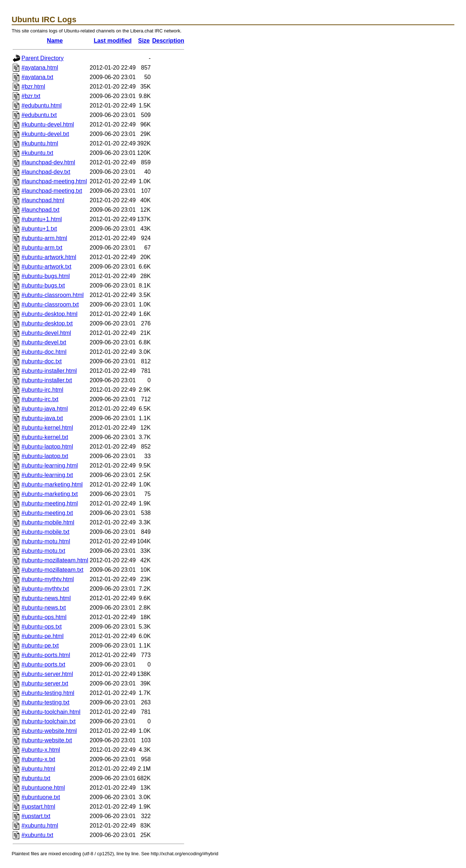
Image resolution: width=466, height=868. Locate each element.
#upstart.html (38, 807)
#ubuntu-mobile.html (48, 522)
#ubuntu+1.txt (39, 229)
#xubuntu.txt (37, 835)
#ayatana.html (40, 68)
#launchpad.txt (40, 210)
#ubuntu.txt (36, 778)
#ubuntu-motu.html (46, 541)
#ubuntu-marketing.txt (50, 494)
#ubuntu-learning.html (50, 466)
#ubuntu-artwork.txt (46, 267)
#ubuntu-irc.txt (40, 399)
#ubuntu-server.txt (45, 683)
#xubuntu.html (40, 826)
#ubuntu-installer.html (49, 371)
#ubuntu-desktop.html (50, 314)
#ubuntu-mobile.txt (46, 532)
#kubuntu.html (40, 143)
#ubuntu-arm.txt (42, 248)
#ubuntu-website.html (49, 731)
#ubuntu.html (38, 769)
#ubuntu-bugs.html (46, 276)
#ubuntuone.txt (41, 797)
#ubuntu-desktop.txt (47, 323)
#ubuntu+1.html (42, 219)
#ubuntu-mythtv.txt (45, 589)
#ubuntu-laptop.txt (45, 456)
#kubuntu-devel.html (48, 124)
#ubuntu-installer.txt (47, 380)
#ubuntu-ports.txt (43, 664)
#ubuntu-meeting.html (50, 503)
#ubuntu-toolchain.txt (49, 721)
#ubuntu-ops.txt (42, 627)
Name (55, 41)
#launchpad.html (43, 200)
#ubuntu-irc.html (42, 390)
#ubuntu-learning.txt (47, 475)
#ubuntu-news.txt (44, 608)
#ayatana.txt (37, 77)
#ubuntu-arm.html (44, 238)
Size (144, 41)
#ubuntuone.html (43, 788)
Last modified (112, 41)
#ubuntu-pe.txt (40, 646)
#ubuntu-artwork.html (49, 257)
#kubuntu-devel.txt (45, 134)
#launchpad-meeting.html (54, 181)
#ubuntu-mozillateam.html (55, 560)
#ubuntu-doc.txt (42, 361)
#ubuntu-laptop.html (47, 447)
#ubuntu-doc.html (44, 352)
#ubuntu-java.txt (42, 418)
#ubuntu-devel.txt (44, 342)
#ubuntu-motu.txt (43, 551)
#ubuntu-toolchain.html (51, 712)
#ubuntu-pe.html (43, 636)
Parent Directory (43, 58)
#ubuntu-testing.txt (46, 702)
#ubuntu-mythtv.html (48, 579)
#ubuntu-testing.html (48, 693)
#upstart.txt (36, 816)
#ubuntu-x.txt (38, 759)
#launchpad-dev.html (48, 162)
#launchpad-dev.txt (46, 172)
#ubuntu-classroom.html (53, 295)
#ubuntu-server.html (47, 674)
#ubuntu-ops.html (44, 617)
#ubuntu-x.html (41, 750)
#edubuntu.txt (39, 115)
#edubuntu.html (42, 105)
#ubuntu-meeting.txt (47, 513)
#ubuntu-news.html (46, 598)
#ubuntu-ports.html (46, 655)
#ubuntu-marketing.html (52, 484)
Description (168, 41)
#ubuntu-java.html (45, 409)
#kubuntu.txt (37, 153)
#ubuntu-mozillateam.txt (52, 570)
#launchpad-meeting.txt (52, 191)
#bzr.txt (31, 96)
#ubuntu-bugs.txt (43, 286)
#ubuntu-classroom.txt (50, 304)
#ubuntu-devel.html (46, 333)
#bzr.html (33, 87)
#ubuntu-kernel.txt (45, 437)
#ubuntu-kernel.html (47, 428)
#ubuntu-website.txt (47, 740)
